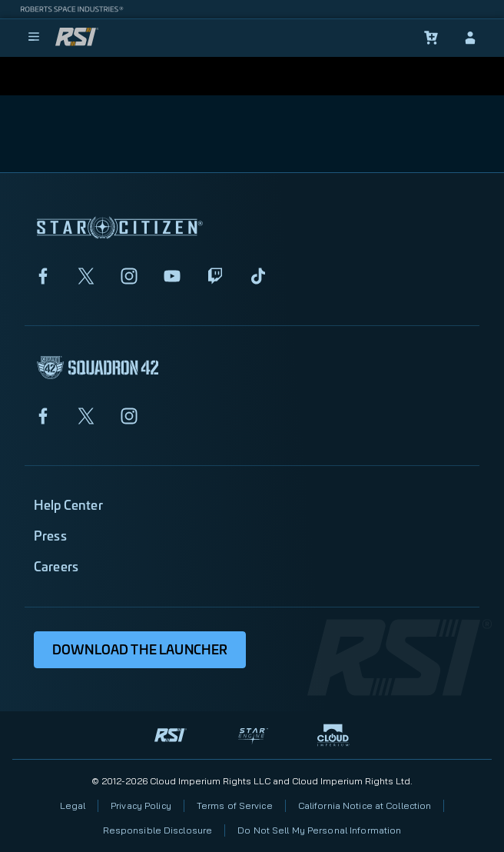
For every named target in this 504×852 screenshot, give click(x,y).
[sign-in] (470, 38)
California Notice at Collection (365, 805)
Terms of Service (235, 805)
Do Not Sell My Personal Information (319, 830)
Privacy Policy (141, 805)
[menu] (34, 38)
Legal (73, 805)
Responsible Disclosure (158, 830)
